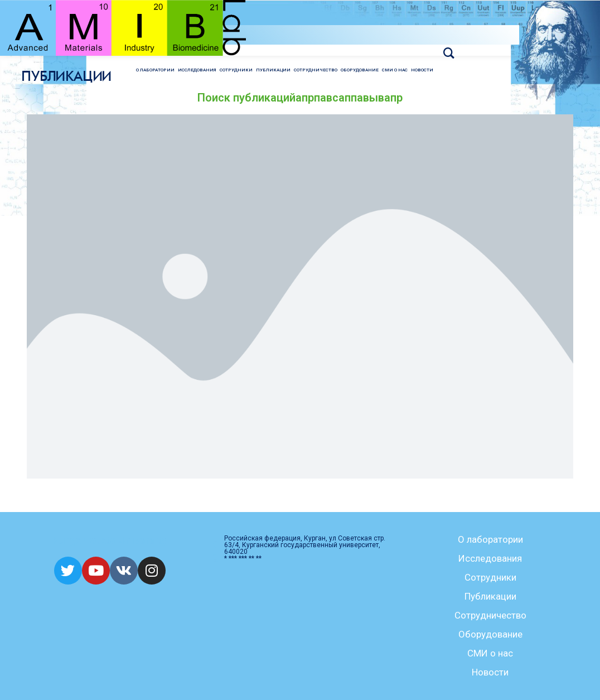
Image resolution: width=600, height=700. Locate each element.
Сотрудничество (490, 615)
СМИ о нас (490, 653)
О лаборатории (490, 539)
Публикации (490, 596)
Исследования (490, 558)
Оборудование (490, 634)
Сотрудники (490, 577)
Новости (490, 672)
